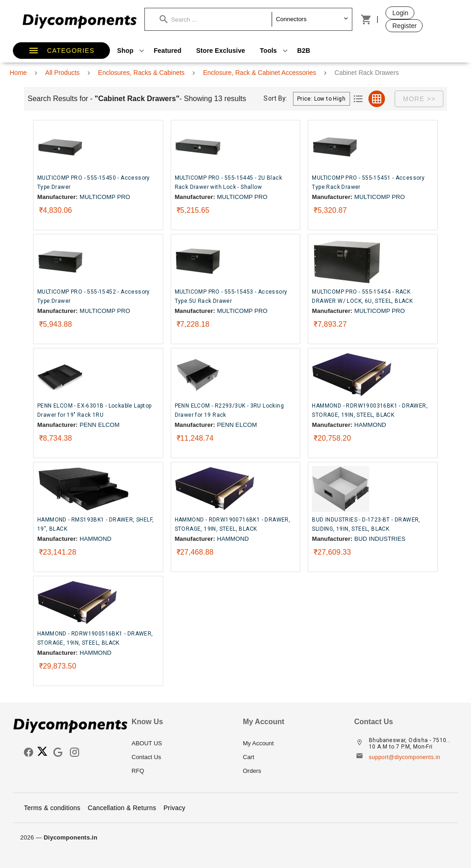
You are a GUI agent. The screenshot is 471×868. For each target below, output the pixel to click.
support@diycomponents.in (405, 757)
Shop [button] (132, 51)
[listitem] (180, 743)
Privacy (174, 808)
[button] (216, 19)
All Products (62, 73)
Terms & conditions (52, 808)
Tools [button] (275, 51)
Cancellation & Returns (122, 808)
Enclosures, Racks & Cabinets (141, 73)
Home (18, 73)
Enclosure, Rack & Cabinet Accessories (259, 73)
